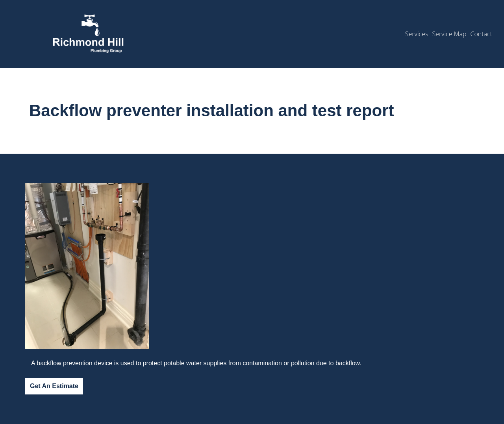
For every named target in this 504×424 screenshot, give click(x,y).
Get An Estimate (54, 386)
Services (417, 34)
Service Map (449, 34)
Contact (481, 34)
